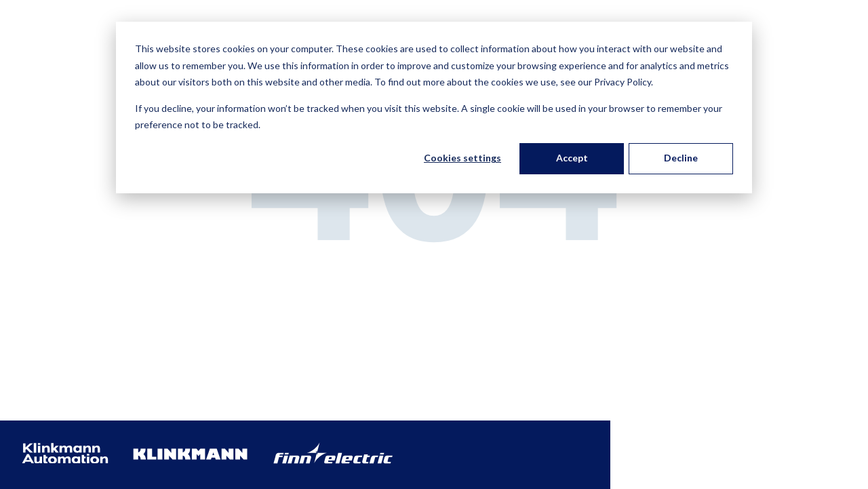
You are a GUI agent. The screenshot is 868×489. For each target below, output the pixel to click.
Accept (572, 158)
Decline (681, 158)
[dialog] (434, 107)
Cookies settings (462, 158)
